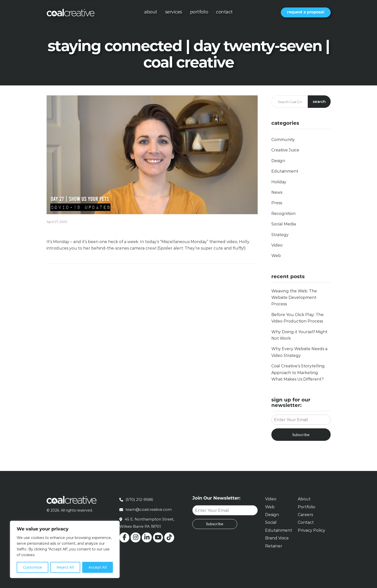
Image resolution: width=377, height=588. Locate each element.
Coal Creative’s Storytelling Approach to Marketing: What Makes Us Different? (298, 373)
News (277, 192)
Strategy (280, 235)
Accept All (98, 567)
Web (276, 256)
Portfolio (199, 12)
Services (174, 12)
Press (277, 203)
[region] (65, 549)
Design (278, 161)
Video (277, 245)
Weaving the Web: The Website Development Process (294, 298)
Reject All (65, 567)
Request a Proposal (306, 12)
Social (271, 522)
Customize (33, 567)
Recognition (283, 214)
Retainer (274, 546)
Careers (305, 515)
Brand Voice (277, 538)
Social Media (284, 224)
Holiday (279, 182)
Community (283, 140)
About (151, 12)
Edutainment (285, 171)
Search (319, 101)
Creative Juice (285, 150)
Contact (224, 12)
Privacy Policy (311, 530)
